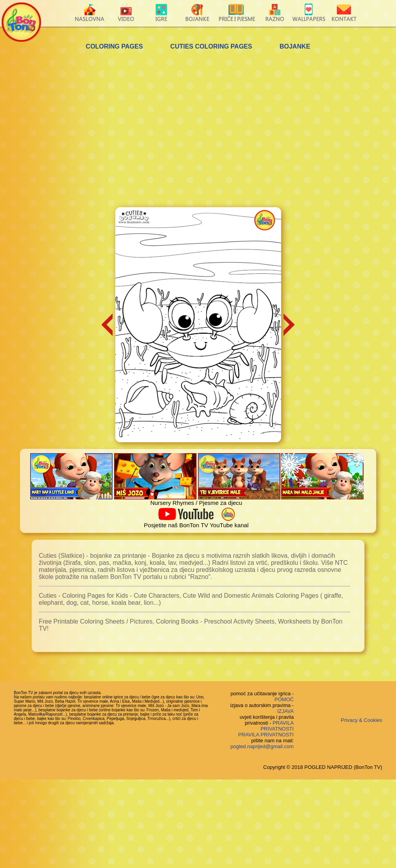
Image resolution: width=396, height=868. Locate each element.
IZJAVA (285, 711)
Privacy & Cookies (361, 720)
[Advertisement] (85, 130)
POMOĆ (284, 699)
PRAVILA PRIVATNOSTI (277, 726)
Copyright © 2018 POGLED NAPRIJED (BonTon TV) (322, 767)
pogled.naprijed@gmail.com (262, 746)
